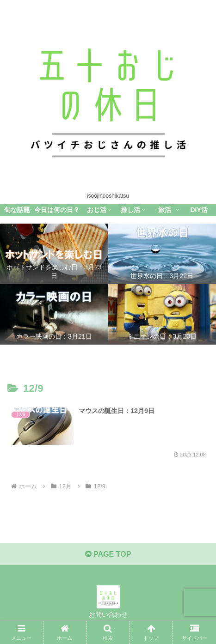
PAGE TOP (108, 554)
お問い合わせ (108, 614)
